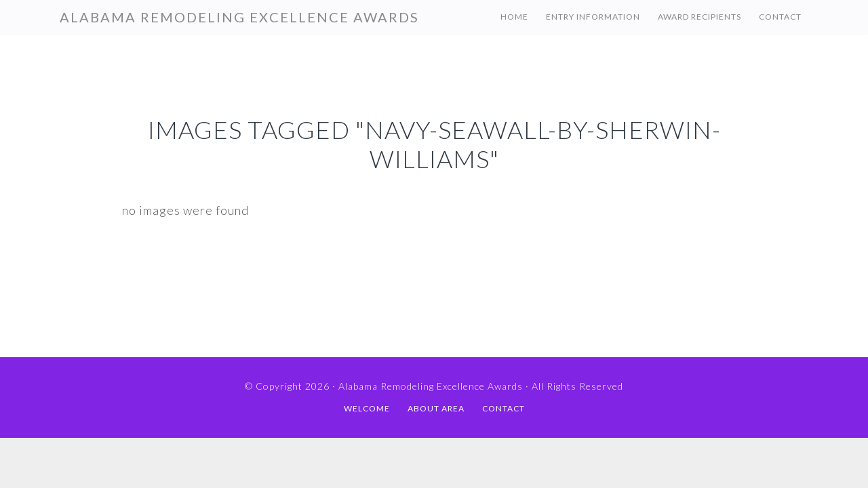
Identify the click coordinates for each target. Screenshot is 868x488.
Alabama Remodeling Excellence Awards (239, 17)
